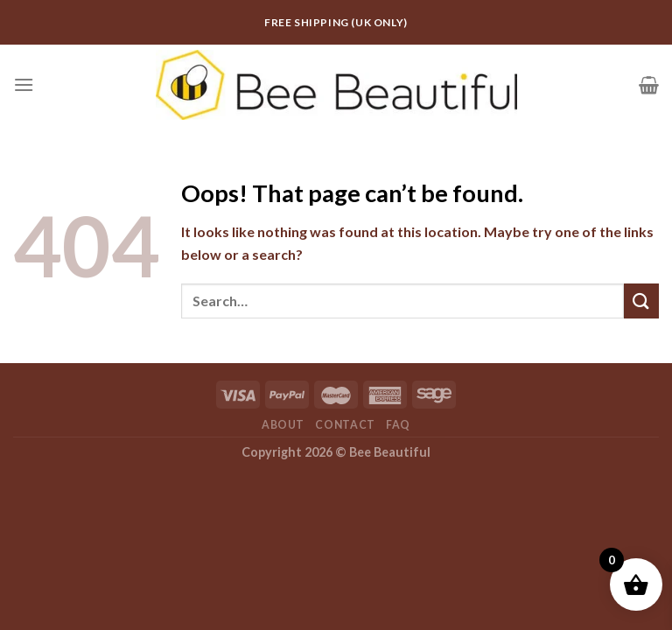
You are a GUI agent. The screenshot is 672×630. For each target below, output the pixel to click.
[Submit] (641, 301)
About (283, 425)
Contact (345, 425)
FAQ (398, 425)
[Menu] (24, 84)
